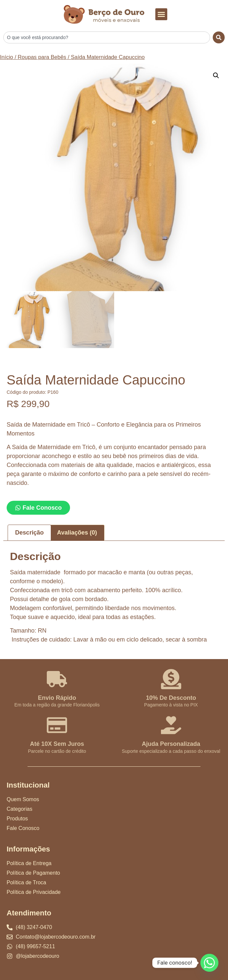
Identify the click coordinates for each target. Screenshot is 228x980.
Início (7, 57)
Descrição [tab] (30, 533)
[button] (161, 14)
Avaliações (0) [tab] (77, 533)
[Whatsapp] (209, 963)
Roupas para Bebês (42, 57)
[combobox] (107, 37)
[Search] (219, 37)
